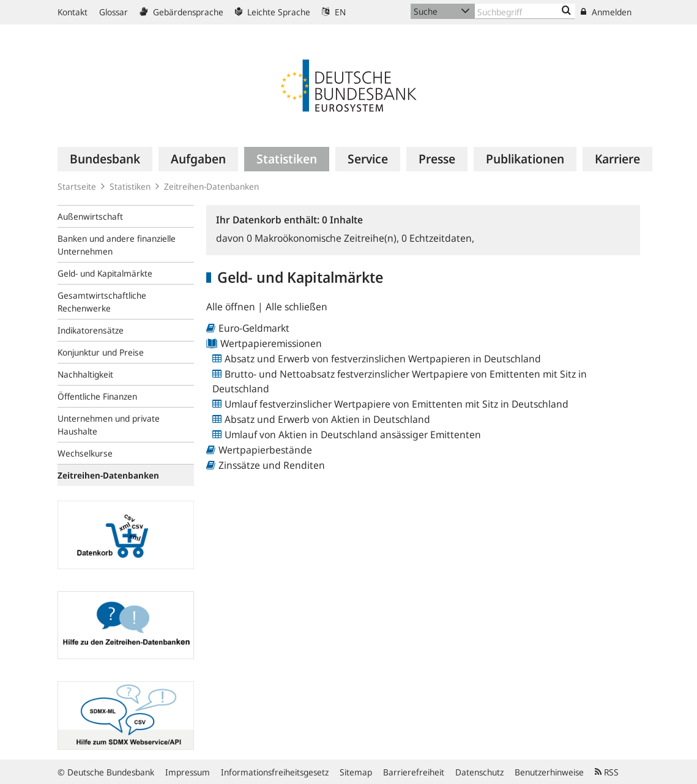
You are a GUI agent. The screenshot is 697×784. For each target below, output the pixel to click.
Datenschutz (479, 772)
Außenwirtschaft (90, 216)
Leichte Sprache (273, 12)
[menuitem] (105, 159)
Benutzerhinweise (549, 772)
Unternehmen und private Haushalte (109, 425)
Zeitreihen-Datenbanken (211, 186)
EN (334, 12)
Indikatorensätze (91, 330)
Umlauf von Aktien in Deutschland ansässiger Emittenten (353, 435)
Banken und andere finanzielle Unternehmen (117, 245)
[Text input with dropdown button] (525, 11)
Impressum (188, 772)
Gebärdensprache (181, 12)
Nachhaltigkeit (85, 374)
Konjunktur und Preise (101, 352)
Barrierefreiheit (414, 772)
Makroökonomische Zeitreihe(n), (324, 238)
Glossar (114, 12)
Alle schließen (296, 307)
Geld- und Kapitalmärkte (105, 273)
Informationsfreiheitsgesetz (275, 772)
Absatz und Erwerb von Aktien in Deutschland (327, 419)
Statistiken (130, 186)
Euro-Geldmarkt (254, 328)
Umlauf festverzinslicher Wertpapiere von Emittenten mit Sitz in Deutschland (397, 404)
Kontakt (73, 12)
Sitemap (356, 772)
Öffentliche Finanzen (97, 396)
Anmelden (606, 12)
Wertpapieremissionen (271, 343)
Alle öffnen (232, 307)
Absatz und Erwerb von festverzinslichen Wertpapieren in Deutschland (383, 359)
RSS (607, 772)
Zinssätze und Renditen (272, 465)
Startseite (77, 186)
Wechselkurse (85, 453)
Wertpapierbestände (265, 450)
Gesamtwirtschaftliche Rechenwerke (102, 302)
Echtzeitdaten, (438, 238)
